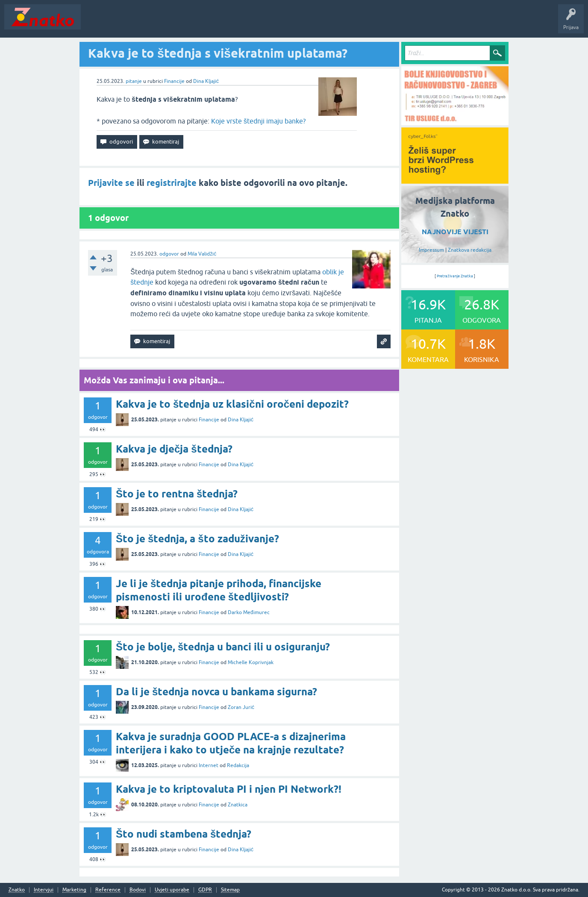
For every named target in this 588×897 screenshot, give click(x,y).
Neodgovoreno (132, 23)
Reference (108, 890)
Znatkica (238, 805)
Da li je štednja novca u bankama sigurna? (216, 692)
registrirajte (172, 183)
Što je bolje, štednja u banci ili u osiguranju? (223, 647)
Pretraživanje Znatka (455, 276)
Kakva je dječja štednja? (174, 449)
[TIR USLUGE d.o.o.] (455, 122)
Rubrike (167, 23)
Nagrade (301, 23)
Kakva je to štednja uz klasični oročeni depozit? (232, 404)
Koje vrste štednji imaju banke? (258, 121)
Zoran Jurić (241, 707)
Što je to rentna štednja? (177, 494)
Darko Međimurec (249, 612)
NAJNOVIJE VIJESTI (455, 232)
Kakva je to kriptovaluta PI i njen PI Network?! (229, 789)
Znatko (17, 890)
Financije (174, 81)
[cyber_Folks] (455, 181)
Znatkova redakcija (470, 250)
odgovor (169, 254)
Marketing (74, 890)
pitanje (134, 81)
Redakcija (238, 765)
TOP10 (275, 23)
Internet (209, 765)
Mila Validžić (202, 254)
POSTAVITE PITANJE (211, 23)
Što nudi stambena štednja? (184, 834)
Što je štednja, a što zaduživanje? (197, 539)
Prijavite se (111, 183)
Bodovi (138, 890)
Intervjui (44, 890)
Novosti (96, 23)
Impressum (431, 250)
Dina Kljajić (206, 81)
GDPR (205, 890)
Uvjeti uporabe (172, 890)
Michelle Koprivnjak (251, 662)
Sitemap (230, 890)
